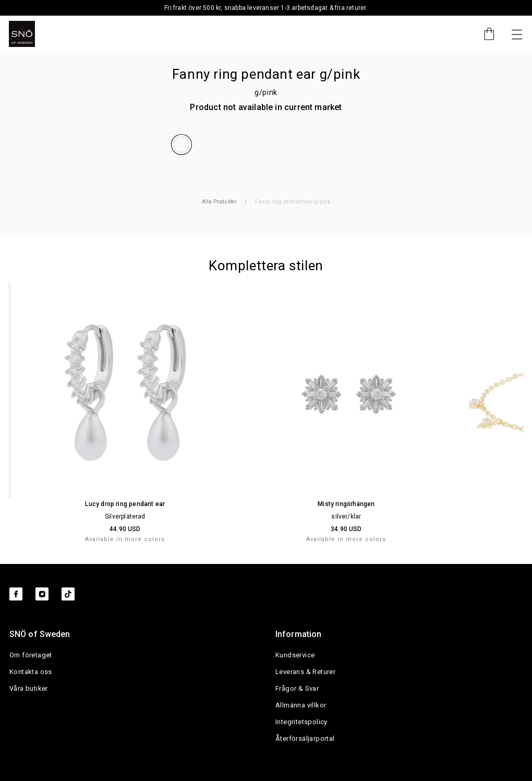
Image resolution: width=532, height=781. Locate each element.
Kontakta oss (31, 672)
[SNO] (22, 34)
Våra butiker (29, 688)
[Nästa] (517, 34)
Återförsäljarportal (305, 738)
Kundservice (295, 655)
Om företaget (31, 655)
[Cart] (484, 34)
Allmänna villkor (301, 705)
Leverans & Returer (305, 672)
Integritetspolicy (301, 722)
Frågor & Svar (297, 688)
